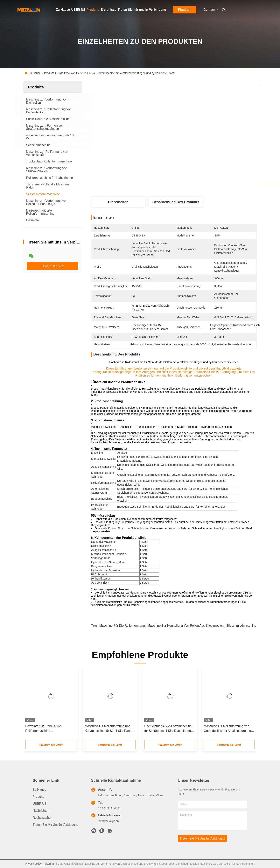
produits (38, 797)
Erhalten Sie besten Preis (195, 184)
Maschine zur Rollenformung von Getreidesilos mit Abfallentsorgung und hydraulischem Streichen (227, 729)
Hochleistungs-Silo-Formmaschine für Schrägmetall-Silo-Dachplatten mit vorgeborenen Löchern (168, 729)
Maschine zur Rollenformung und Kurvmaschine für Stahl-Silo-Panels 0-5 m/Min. (109, 729)
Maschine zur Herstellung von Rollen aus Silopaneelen (185, 626)
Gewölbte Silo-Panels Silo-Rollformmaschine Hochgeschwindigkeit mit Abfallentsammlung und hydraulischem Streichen (44, 729)
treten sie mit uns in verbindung (203, 838)
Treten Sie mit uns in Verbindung (142, 10)
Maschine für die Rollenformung (122, 626)
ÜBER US (78, 10)
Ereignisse (108, 10)
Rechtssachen (42, 818)
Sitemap (49, 864)
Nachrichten (41, 811)
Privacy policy (33, 864)
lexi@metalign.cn (108, 821)
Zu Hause (63, 10)
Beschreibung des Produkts (176, 202)
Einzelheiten (118, 202)
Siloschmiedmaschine (241, 626)
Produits (93, 10)
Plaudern (185, 10)
